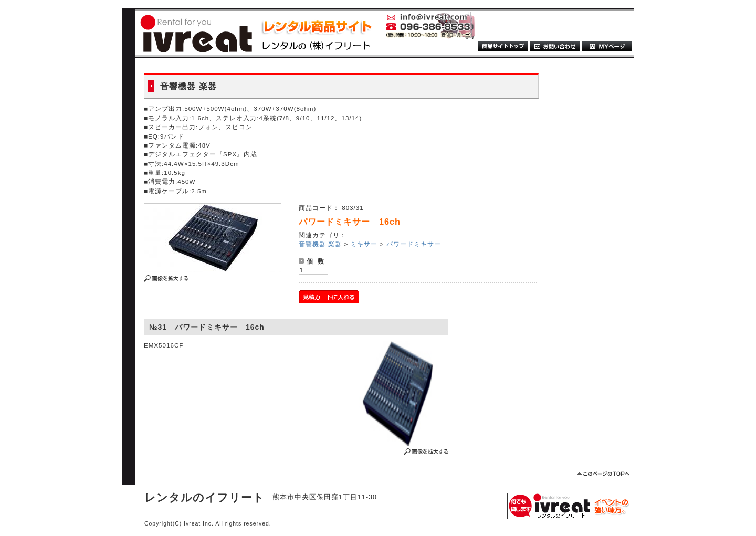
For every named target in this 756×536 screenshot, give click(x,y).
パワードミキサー (414, 244)
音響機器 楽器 (320, 244)
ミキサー (364, 244)
